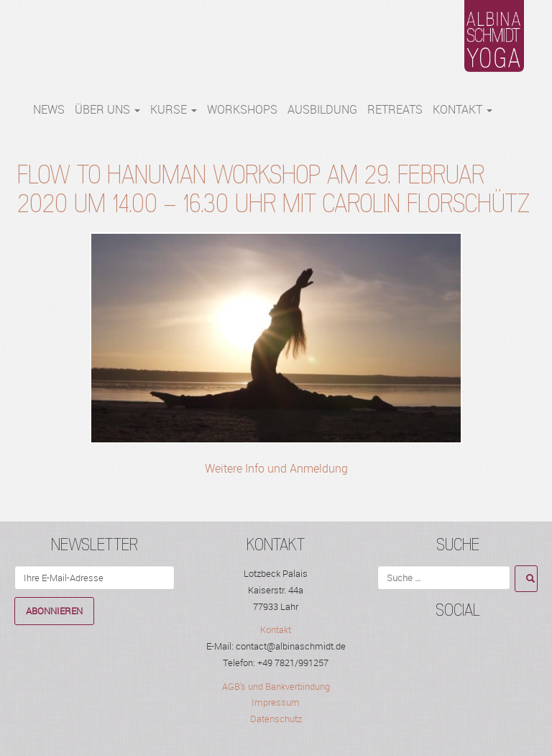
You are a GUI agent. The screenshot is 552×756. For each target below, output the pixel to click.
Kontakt (463, 109)
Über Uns (107, 109)
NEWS (49, 109)
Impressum (276, 702)
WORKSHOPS (242, 109)
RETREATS (395, 109)
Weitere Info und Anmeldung (276, 468)
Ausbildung (322, 109)
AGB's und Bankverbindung (276, 686)
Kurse (174, 109)
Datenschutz (276, 719)
